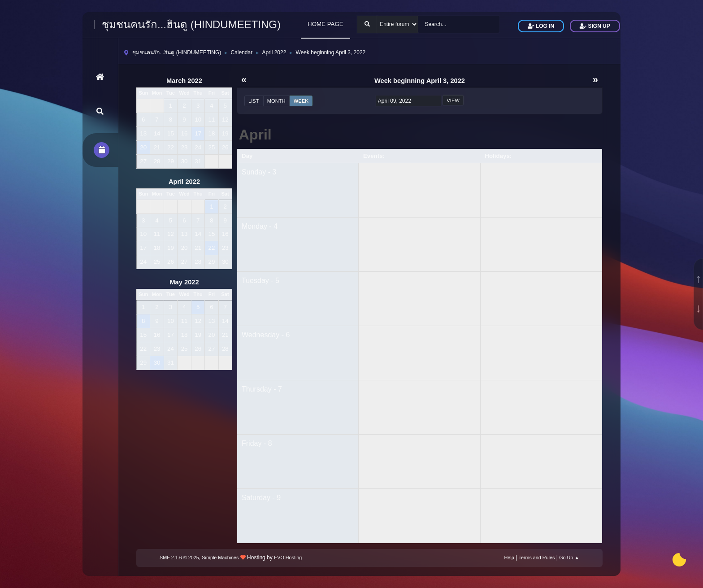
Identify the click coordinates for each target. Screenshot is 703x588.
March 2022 (184, 81)
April (255, 135)
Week (301, 101)
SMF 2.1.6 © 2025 (179, 558)
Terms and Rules (537, 558)
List (254, 101)
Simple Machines (220, 558)
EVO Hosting (288, 558)
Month (276, 101)
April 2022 (184, 182)
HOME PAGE (325, 24)
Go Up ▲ (569, 558)
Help (509, 558)
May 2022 (184, 282)
